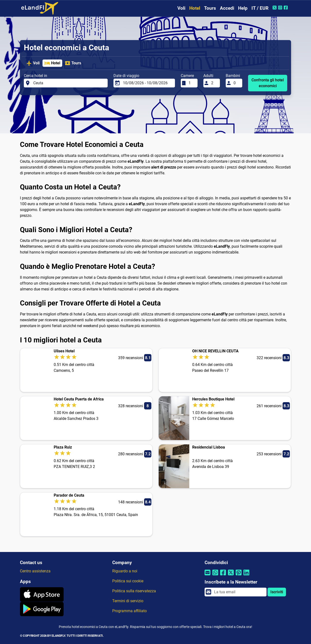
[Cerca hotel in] (69, 83)
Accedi (227, 8)
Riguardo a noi (125, 571)
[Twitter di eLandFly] (275, 8)
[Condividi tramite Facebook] (223, 576)
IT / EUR (260, 8)
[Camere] (191, 83)
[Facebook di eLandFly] (286, 8)
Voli (181, 8)
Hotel (195, 8)
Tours (210, 8)
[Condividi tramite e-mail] (207, 576)
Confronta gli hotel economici (268, 83)
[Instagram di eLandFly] (281, 8)
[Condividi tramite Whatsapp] (215, 576)
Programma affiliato (130, 611)
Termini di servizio (128, 601)
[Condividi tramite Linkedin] (246, 576)
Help (243, 8)
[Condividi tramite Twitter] (231, 576)
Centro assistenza (35, 571)
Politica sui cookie (128, 581)
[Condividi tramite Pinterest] (239, 576)
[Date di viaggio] (147, 83)
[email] (239, 592)
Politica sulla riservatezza (134, 591)
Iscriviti (277, 592)
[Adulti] (214, 83)
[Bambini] (236, 83)
